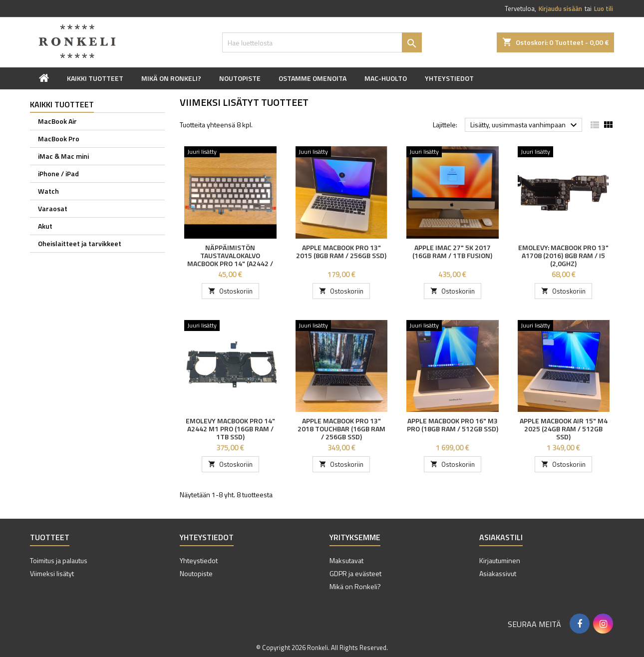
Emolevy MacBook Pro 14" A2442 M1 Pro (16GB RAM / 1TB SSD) (230, 429)
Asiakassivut (498, 573)
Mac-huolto (386, 78)
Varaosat (53, 208)
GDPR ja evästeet (355, 573)
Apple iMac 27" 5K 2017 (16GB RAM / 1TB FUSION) (452, 251)
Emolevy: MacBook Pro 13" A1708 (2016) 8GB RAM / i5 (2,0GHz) (563, 255)
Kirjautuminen (500, 560)
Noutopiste (240, 78)
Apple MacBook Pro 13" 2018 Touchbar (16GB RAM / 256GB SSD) (341, 429)
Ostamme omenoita (313, 78)
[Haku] (322, 42)
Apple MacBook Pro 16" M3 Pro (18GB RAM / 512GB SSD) (453, 425)
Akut (45, 226)
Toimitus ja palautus (59, 560)
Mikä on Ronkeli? (171, 78)
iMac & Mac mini (63, 156)
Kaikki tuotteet (95, 78)
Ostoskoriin (230, 291)
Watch (48, 191)
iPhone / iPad (58, 173)
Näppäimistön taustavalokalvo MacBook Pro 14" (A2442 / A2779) (230, 259)
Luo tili (604, 8)
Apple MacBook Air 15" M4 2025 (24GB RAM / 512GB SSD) (564, 429)
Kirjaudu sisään (560, 8)
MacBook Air (57, 121)
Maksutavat (346, 560)
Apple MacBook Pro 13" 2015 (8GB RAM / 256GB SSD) (341, 251)
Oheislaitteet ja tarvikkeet (80, 243)
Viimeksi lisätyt (52, 573)
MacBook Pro (59, 139)
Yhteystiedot (449, 78)
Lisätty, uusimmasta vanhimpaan (525, 125)
